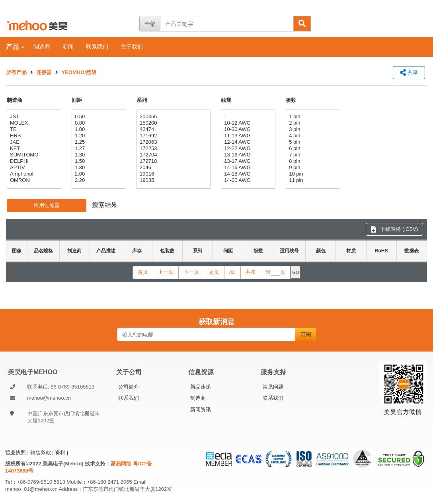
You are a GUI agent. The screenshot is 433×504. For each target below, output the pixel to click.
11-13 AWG (247, 136)
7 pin (312, 155)
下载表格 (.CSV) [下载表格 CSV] (394, 229)
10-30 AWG (247, 129)
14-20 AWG (247, 180)
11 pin (312, 180)
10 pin (312, 174)
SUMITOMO (33, 155)
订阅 (306, 334)
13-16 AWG (247, 155)
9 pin (312, 168)
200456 (173, 117)
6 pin (312, 148)
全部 (150, 24)
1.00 (98, 129)
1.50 (98, 161)
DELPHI (33, 161)
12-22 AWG (247, 148)
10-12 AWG (247, 123)
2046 (173, 168)
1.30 (98, 155)
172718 (173, 161)
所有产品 (16, 72)
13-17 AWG (247, 161)
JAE (33, 142)
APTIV (33, 168)
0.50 (98, 117)
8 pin (312, 161)
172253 (173, 148)
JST (33, 117)
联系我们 (97, 47)
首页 (143, 272)
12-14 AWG (247, 142)
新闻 (68, 47)
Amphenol (33, 174)
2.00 (98, 174)
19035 (173, 180)
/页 (233, 272)
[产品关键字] (227, 24)
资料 (60, 452)
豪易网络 (122, 464)
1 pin (312, 117)
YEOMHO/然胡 (79, 72)
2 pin (312, 123)
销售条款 (41, 452)
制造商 (42, 47)
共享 (409, 72)
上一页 (166, 272)
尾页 (214, 272)
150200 (173, 123)
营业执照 (16, 452)
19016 (173, 174)
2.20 (98, 180)
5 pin (312, 142)
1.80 (98, 168)
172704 (173, 155)
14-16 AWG (247, 168)
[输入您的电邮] (206, 334)
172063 (173, 142)
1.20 (98, 136)
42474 (173, 129)
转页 (276, 272)
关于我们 (132, 47)
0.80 (98, 123)
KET (33, 148)
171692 (173, 136)
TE (33, 129)
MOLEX (33, 123)
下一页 (191, 272)
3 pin (312, 129)
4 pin (312, 136)
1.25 (98, 142)
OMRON (33, 180)
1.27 (98, 148)
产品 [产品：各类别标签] (15, 47)
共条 (251, 272)
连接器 (44, 72)
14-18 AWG (247, 174)
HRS (33, 136)
